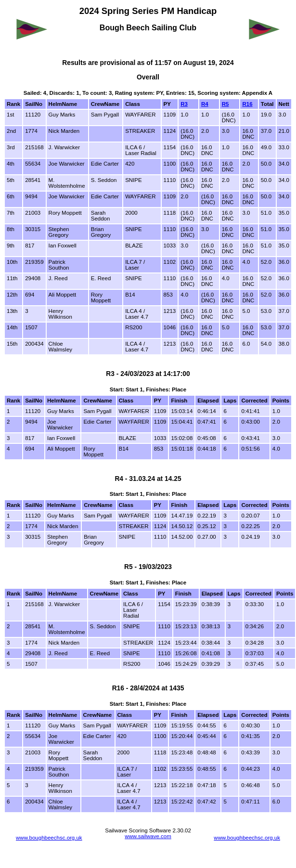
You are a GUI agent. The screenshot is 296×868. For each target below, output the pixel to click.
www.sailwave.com (148, 836)
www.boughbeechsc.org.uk (49, 838)
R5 (225, 104)
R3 (184, 104)
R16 (247, 104)
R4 (205, 104)
